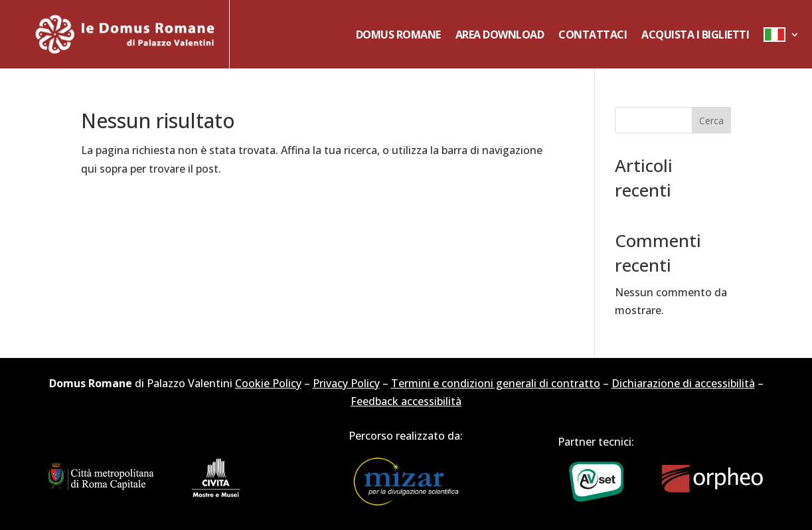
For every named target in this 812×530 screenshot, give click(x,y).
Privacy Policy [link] (346, 383)
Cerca (711, 121)
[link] (125, 34)
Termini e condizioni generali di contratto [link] (496, 383)
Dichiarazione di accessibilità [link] (683, 383)
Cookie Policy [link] (268, 383)
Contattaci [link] (593, 35)
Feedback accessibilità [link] (406, 401)
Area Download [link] (500, 35)
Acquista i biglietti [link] (695, 35)
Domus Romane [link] (398, 35)
